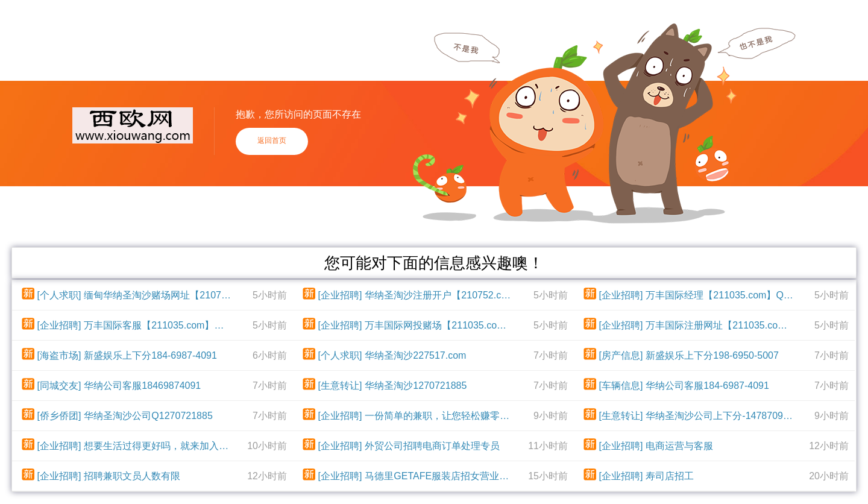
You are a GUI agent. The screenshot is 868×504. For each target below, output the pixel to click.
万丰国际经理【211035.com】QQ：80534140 (720, 295)
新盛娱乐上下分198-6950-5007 (712, 355)
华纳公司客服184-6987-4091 (707, 386)
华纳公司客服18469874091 (142, 386)
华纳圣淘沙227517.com (415, 355)
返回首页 (272, 140)
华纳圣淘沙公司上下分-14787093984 (720, 416)
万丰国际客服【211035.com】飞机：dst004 (159, 325)
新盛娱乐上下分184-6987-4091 (150, 355)
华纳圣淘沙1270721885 (416, 386)
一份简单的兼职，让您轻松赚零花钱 (439, 416)
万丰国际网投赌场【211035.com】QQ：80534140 (439, 325)
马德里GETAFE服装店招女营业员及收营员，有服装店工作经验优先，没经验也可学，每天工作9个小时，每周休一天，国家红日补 (439, 476)
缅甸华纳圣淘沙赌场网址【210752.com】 (159, 295)
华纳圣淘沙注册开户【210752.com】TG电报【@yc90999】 (439, 295)
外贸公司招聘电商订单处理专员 (432, 446)
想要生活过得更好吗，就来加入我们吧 (159, 446)
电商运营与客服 (679, 446)
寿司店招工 (670, 476)
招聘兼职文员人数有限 (132, 476)
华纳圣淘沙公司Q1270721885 (148, 416)
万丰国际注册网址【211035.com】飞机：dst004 (720, 325)
